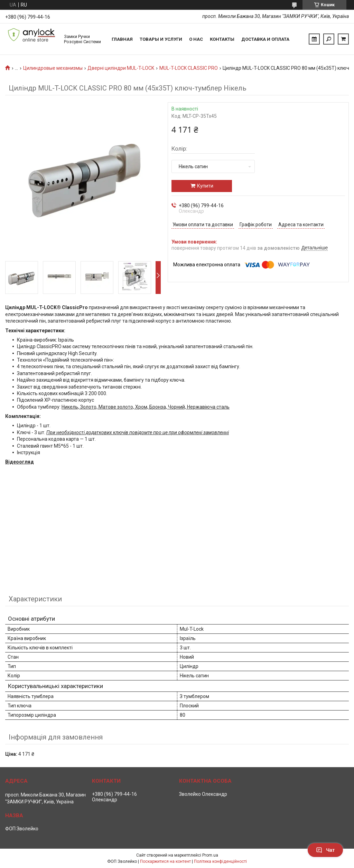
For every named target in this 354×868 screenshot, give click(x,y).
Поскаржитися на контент (165, 861)
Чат (325, 850)
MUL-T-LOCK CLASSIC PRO (189, 68)
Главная (122, 39)
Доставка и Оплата (265, 39)
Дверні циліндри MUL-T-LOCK (121, 68)
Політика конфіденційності (220, 861)
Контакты (222, 39)
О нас (196, 39)
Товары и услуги (161, 39)
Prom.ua (210, 855)
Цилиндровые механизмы (53, 68)
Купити (205, 186)
